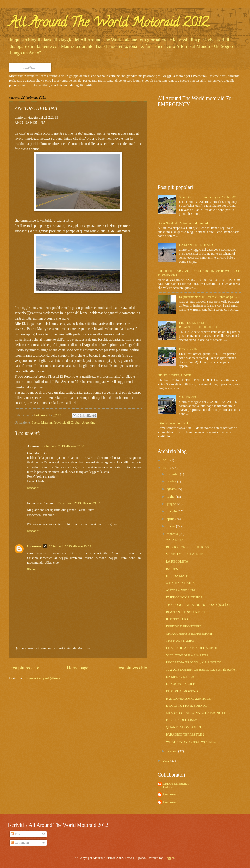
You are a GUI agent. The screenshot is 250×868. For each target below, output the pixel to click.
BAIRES (172, 569)
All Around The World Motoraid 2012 (109, 24)
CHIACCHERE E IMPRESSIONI (189, 634)
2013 (167, 468)
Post (15, 834)
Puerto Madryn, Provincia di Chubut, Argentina (63, 423)
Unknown (34, 546)
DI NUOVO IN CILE (180, 684)
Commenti (20, 843)
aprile (171, 519)
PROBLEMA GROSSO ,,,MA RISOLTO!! (195, 662)
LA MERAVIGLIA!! (180, 677)
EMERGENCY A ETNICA (184, 597)
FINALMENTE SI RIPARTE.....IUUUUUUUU (198, 325)
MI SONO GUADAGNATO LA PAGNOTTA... (198, 713)
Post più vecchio (132, 668)
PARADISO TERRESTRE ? (185, 735)
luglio (171, 497)
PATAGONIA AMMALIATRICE (188, 699)
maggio (172, 511)
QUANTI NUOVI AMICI (183, 727)
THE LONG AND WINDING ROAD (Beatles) (198, 605)
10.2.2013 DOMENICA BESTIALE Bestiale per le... (202, 670)
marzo (171, 526)
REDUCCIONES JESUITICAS (187, 547)
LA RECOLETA (177, 561)
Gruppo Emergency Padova (176, 786)
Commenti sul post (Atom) (42, 678)
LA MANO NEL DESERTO (198, 245)
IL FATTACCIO (177, 619)
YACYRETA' (188, 397)
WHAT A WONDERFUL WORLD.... (191, 742)
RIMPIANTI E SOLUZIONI (185, 612)
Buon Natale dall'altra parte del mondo (183, 223)
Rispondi (33, 488)
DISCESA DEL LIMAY (182, 720)
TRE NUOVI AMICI (180, 641)
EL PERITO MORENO (182, 691)
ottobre (172, 481)
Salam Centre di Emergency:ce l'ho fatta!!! (208, 197)
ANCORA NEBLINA (181, 590)
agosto (171, 489)
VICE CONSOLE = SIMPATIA (187, 655)
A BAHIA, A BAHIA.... (182, 583)
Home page (78, 668)
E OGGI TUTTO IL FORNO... (187, 706)
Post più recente (24, 668)
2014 (167, 460)
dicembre (173, 474)
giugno (172, 504)
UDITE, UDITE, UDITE (174, 375)
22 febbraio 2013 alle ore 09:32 (79, 503)
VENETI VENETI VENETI (185, 554)
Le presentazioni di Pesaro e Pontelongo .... (208, 297)
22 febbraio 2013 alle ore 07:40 (63, 446)
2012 (167, 761)
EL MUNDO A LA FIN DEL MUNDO (192, 648)
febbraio (173, 534)
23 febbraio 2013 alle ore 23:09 (70, 546)
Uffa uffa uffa (188, 349)
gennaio (172, 751)
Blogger (169, 858)
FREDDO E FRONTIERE (184, 626)
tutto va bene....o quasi (173, 423)
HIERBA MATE (177, 576)
